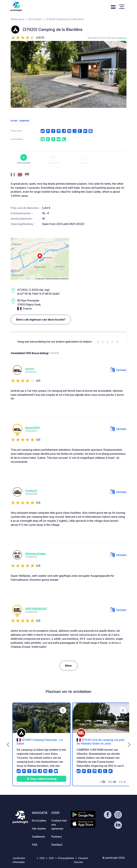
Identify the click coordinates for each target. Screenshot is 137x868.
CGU (42, 858)
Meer (69, 666)
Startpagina (17, 19)
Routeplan (24, 159)
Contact (83, 159)
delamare (122, 38)
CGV (51, 858)
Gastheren (38, 837)
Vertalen (118, 370)
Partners (57, 837)
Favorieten (54, 159)
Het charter (39, 829)
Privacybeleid (66, 858)
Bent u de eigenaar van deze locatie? (41, 320)
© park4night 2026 (113, 858)
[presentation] (15, 74)
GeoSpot (57, 845)
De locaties (35, 19)
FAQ (35, 845)
